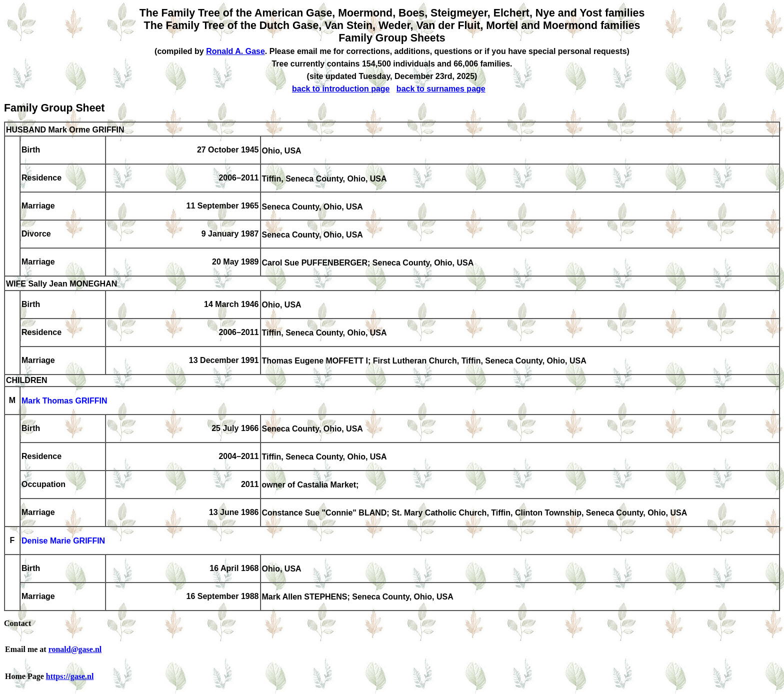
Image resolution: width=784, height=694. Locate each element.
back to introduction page (341, 89)
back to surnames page (441, 89)
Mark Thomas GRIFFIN (64, 401)
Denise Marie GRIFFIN (63, 541)
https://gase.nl (70, 676)
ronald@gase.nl (75, 649)
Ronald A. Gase (235, 51)
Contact (17, 623)
